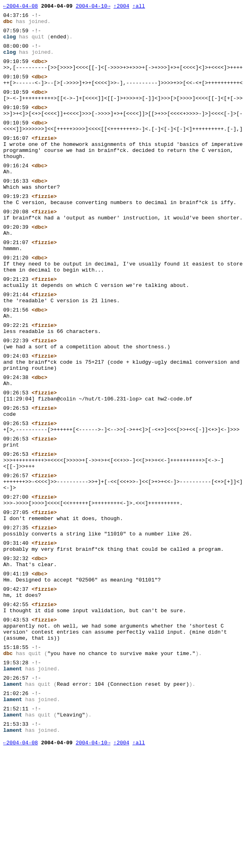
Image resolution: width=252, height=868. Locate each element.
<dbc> (39, 71)
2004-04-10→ (93, 7)
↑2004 (121, 7)
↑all (139, 7)
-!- (36, 17)
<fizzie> (44, 160)
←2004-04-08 (21, 7)
